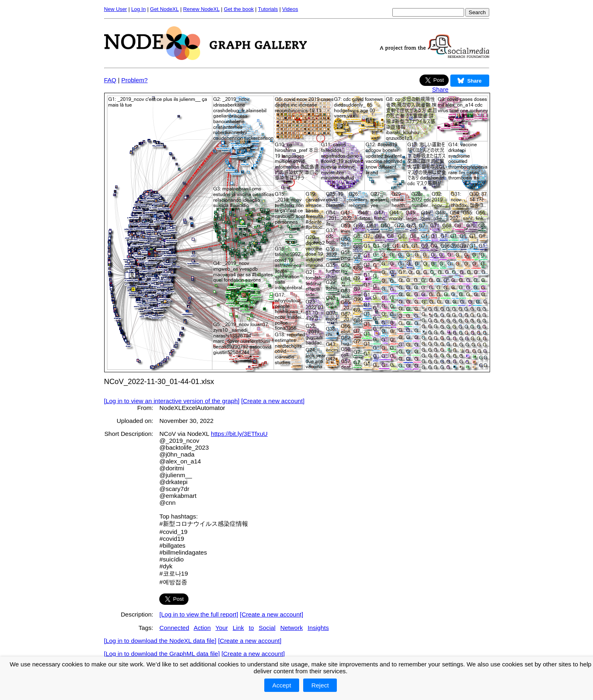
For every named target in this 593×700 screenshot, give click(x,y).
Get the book (239, 9)
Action (202, 628)
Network (291, 628)
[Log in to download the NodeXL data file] (160, 641)
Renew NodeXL (201, 9)
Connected (174, 628)
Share (440, 89)
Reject (320, 685)
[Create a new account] (273, 401)
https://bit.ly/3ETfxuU (239, 434)
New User (116, 9)
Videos (290, 9)
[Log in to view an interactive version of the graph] (172, 401)
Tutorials (268, 9)
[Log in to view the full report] (199, 614)
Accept (282, 685)
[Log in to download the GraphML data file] (162, 654)
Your (222, 628)
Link (238, 628)
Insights (318, 628)
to (252, 628)
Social (267, 628)
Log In (139, 9)
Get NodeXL (164, 9)
